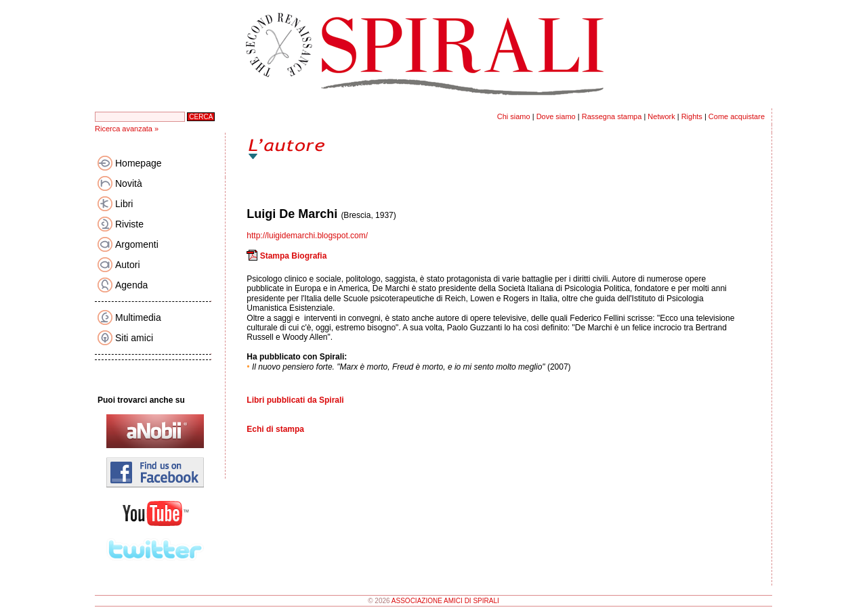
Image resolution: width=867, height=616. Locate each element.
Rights (692, 116)
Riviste (129, 224)
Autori (128, 265)
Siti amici (134, 338)
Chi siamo (514, 116)
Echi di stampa (275, 429)
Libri (124, 204)
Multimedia (138, 317)
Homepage (139, 163)
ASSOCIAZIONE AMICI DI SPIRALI (445, 601)
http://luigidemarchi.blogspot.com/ (307, 236)
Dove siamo (556, 116)
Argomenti (137, 244)
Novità (129, 183)
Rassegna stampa (612, 116)
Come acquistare (737, 116)
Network (661, 116)
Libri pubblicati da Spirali (295, 400)
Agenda (131, 285)
